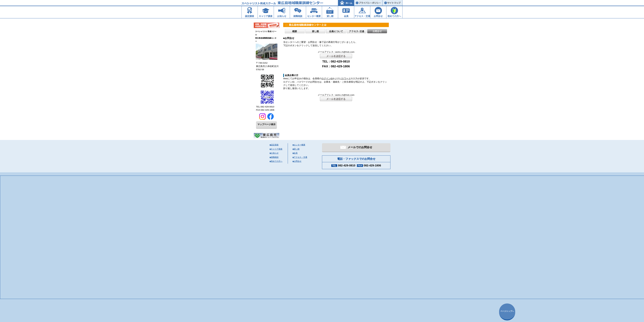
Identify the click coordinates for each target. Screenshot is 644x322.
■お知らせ (274, 153)
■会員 (295, 153)
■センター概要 (299, 145)
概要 (295, 31)
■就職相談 (274, 157)
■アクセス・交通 (300, 157)
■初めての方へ (276, 161)
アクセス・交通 (357, 31)
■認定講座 (274, 145)
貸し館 (315, 31)
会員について (336, 31)
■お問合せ (297, 161)
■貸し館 (296, 149)
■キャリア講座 (276, 149)
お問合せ (377, 31)
